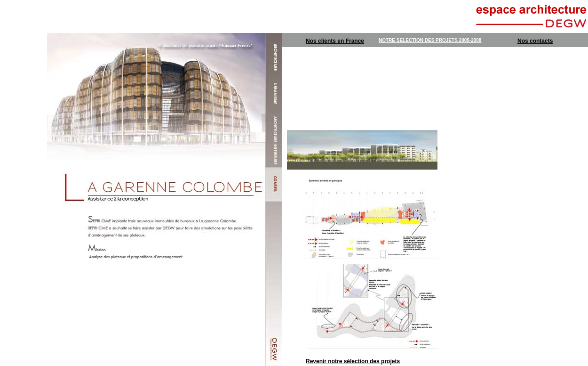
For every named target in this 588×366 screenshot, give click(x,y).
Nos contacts (535, 41)
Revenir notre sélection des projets (353, 361)
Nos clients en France (335, 41)
